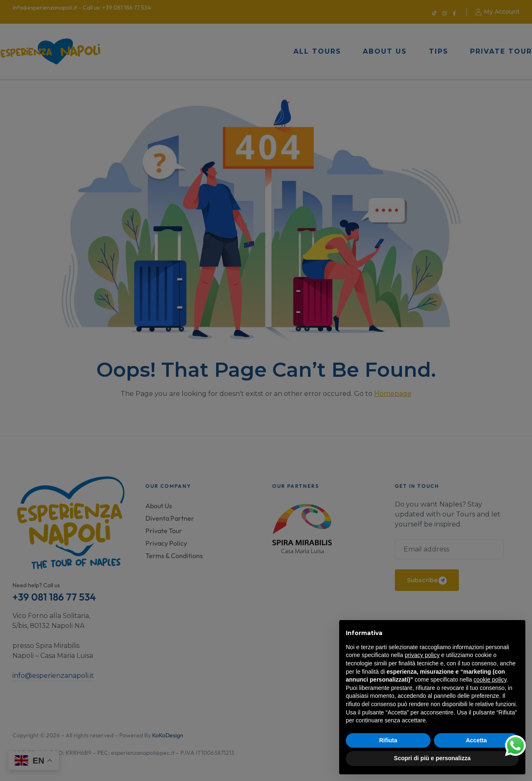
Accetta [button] (477, 740)
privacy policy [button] (422, 655)
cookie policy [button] (490, 680)
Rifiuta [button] (388, 740)
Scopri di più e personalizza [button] (432, 758)
